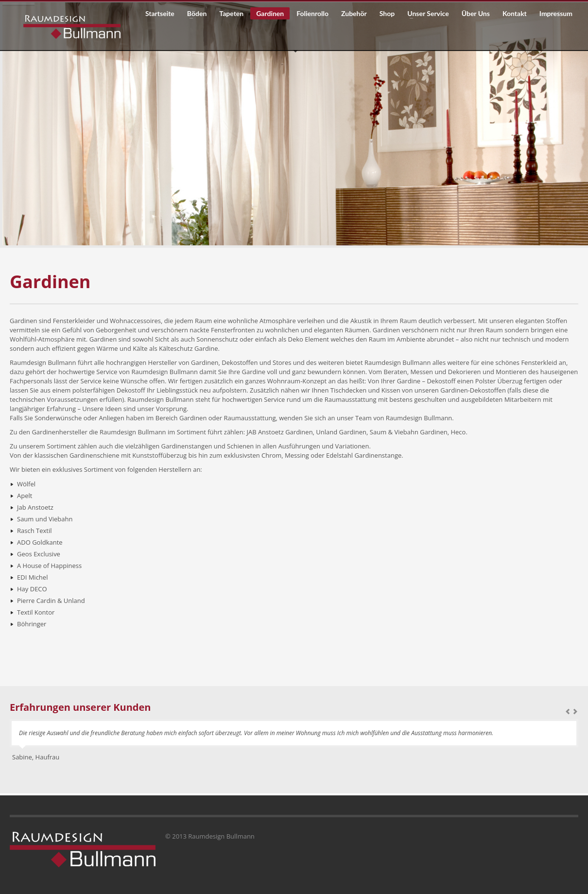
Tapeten (231, 14)
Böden (194, 14)
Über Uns (476, 14)
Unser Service (425, 14)
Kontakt (515, 14)
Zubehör (354, 14)
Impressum (556, 14)
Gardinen (270, 13)
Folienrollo (312, 14)
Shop (387, 14)
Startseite (160, 14)
